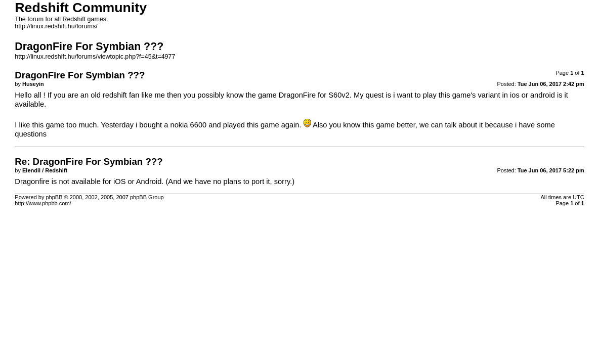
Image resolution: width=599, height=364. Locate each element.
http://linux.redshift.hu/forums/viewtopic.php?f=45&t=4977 (95, 57)
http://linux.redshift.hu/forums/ (56, 26)
